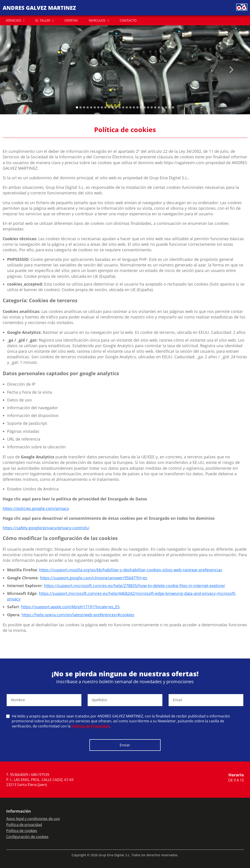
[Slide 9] (109, 107)
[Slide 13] (123, 107)
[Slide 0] (77, 107)
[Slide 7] (102, 107)
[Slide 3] (88, 107)
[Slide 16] (134, 107)
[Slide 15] (130, 107)
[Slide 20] (148, 107)
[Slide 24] (162, 107)
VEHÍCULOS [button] (97, 20)
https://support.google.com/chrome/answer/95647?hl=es (94, 578)
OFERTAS (71, 20)
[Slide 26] (169, 107)
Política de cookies (22, 831)
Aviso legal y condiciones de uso (33, 819)
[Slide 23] (159, 107)
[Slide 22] (155, 107)
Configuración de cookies (27, 837)
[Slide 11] (116, 107)
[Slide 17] (137, 107)
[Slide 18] (141, 107)
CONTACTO (128, 20)
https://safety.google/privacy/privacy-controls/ (46, 528)
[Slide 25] (166, 107)
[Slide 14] (127, 107)
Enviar (125, 745)
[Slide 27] (173, 107)
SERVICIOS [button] (13, 20)
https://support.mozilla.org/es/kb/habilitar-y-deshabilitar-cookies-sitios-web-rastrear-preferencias (131, 570)
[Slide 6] (98, 107)
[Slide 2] (84, 107)
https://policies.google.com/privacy (36, 508)
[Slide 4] (91, 107)
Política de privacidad (24, 825)
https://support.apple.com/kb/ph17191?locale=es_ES (70, 607)
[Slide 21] (152, 107)
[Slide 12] (120, 107)
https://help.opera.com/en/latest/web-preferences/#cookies (78, 615)
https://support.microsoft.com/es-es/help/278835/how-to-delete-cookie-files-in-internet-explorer (135, 586)
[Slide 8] (105, 107)
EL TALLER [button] (43, 20)
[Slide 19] (145, 107)
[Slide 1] (81, 107)
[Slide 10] (113, 107)
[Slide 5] (95, 107)
